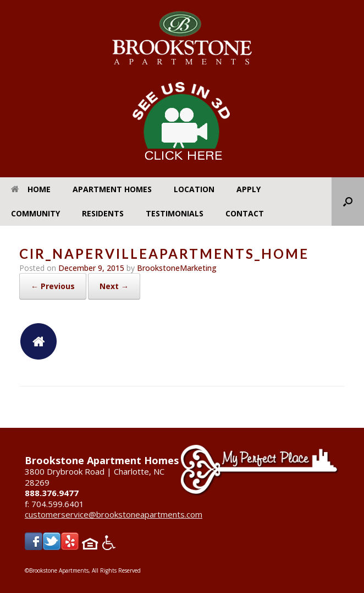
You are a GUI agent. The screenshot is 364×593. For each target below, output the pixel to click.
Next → (114, 286)
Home (31, 189)
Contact (245, 213)
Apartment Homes (112, 189)
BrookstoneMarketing (177, 268)
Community (35, 213)
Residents (103, 213)
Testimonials (175, 213)
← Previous (53, 286)
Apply (249, 189)
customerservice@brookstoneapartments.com (114, 514)
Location (194, 189)
